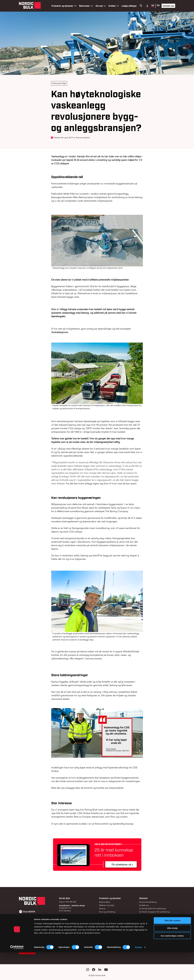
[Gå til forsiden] (30, 6)
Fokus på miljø (59, 83)
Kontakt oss (168, 6)
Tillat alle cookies (172, 948)
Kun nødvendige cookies (172, 963)
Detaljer (139, 975)
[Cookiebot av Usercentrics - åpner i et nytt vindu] (17, 975)
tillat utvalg (172, 956)
